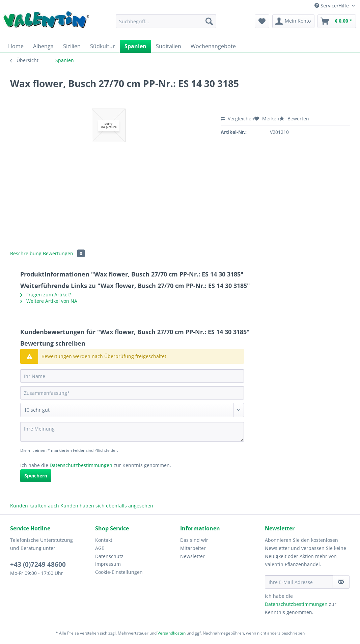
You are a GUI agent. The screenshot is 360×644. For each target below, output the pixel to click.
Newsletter (192, 556)
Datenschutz (109, 556)
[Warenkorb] (337, 21)
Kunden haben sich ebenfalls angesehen (107, 506)
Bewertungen (64, 253)
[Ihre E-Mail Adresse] (299, 582)
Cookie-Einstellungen (119, 572)
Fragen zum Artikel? (46, 295)
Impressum (108, 564)
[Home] (16, 46)
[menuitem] (166, 24)
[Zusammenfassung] (132, 393)
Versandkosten (172, 633)
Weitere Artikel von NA (49, 301)
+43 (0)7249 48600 (38, 564)
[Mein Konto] (293, 21)
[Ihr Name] (132, 376)
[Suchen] (209, 21)
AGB (100, 548)
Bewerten (294, 119)
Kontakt (104, 540)
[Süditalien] (169, 46)
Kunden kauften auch (35, 506)
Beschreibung (26, 253)
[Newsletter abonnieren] (341, 582)
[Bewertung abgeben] (132, 410)
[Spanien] (135, 46)
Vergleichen (238, 119)
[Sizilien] (72, 46)
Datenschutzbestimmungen (81, 465)
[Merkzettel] (262, 21)
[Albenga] (43, 46)
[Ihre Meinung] (132, 432)
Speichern (36, 476)
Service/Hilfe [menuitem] (332, 6)
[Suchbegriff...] (166, 21)
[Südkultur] (103, 46)
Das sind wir (194, 540)
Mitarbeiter (193, 548)
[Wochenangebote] (213, 46)
